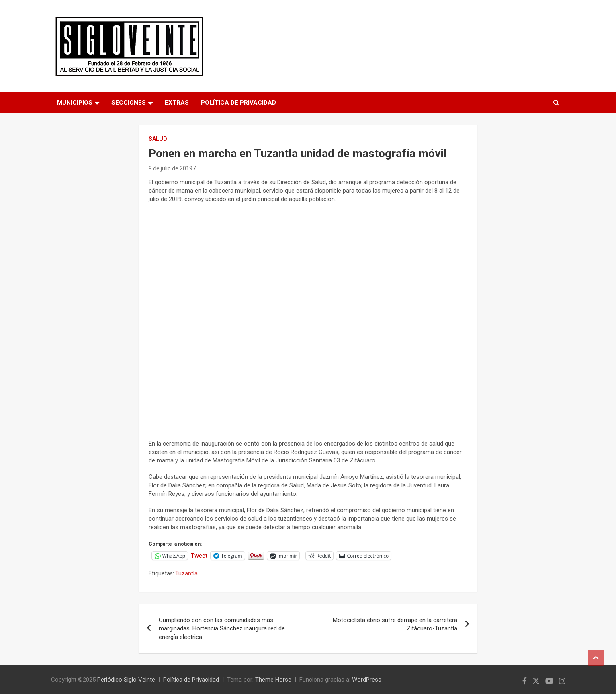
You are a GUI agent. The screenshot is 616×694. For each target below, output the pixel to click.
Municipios (75, 103)
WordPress (367, 680)
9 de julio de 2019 (171, 168)
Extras (177, 103)
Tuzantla (186, 573)
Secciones (129, 103)
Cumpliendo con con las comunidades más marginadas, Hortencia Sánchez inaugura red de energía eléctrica (222, 628)
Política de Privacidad (238, 103)
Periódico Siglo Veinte (126, 680)
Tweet (199, 555)
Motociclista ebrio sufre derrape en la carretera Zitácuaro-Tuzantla (395, 624)
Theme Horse (273, 680)
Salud (158, 139)
